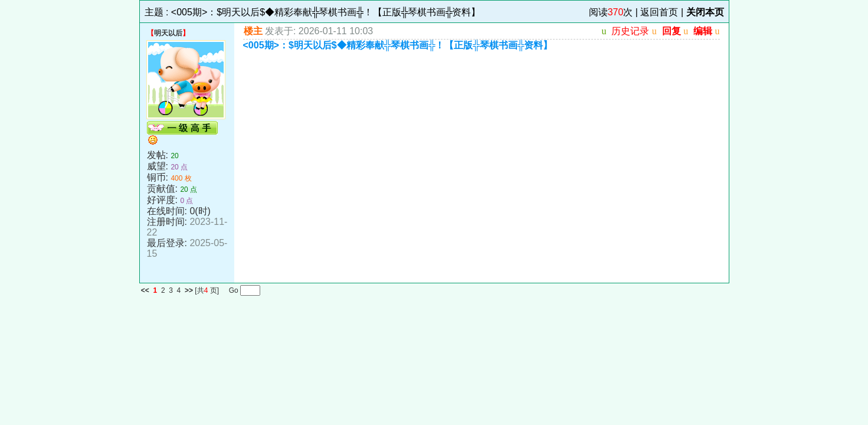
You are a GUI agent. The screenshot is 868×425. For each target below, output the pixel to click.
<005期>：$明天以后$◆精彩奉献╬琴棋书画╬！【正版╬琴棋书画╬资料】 (326, 12)
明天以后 (168, 33)
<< (145, 290)
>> (189, 290)
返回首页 (659, 12)
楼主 (253, 31)
